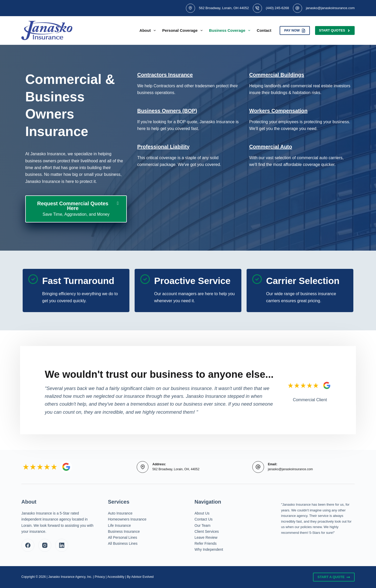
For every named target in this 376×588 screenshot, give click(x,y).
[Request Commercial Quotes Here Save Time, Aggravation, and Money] (76, 209)
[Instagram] (45, 545)
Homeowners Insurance (127, 519)
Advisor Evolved (142, 577)
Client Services (207, 531)
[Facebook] (28, 545)
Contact (264, 30)
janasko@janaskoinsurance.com (330, 8)
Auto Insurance (120, 513)
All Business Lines (123, 543)
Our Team (202, 525)
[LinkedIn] (62, 545)
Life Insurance (120, 525)
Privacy (100, 577)
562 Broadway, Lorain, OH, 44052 (176, 469)
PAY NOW (295, 30)
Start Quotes (335, 30)
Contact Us (203, 519)
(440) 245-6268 (277, 8)
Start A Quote (334, 577)
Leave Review (206, 537)
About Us (202, 513)
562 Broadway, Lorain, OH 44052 (224, 8)
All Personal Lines (123, 537)
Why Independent (209, 549)
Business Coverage (231, 30)
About (149, 30)
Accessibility (116, 577)
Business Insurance (124, 531)
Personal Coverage (183, 30)
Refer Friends (206, 543)
